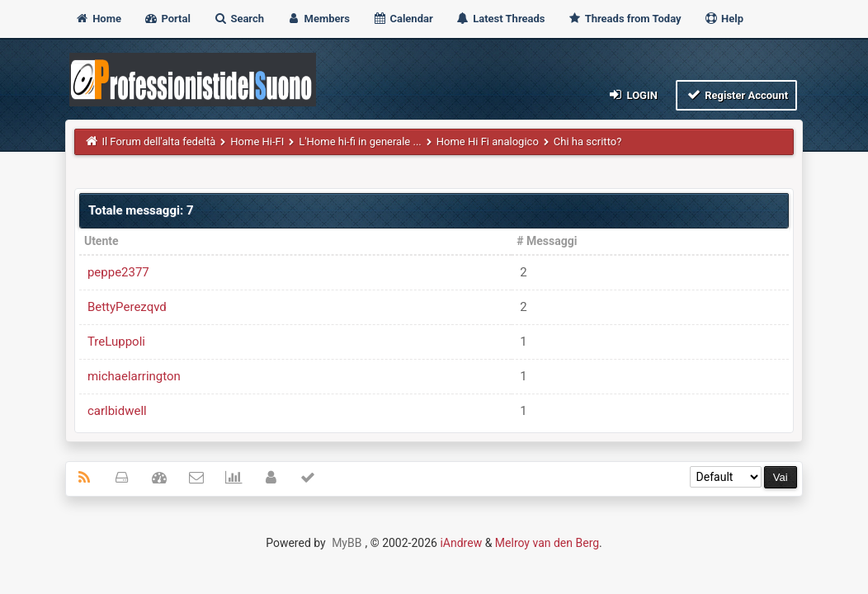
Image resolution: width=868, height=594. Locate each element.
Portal (167, 19)
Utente (101, 241)
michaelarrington (134, 376)
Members (318, 19)
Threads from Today (625, 19)
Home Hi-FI (257, 141)
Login (632, 94)
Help (724, 19)
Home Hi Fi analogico (488, 141)
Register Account (736, 94)
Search (238, 19)
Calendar (402, 19)
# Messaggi (547, 241)
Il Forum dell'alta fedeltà (158, 141)
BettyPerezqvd (127, 307)
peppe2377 (118, 272)
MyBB (347, 543)
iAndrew (461, 543)
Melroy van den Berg (547, 543)
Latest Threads (500, 19)
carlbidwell (117, 411)
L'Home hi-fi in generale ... (360, 141)
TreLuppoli (116, 342)
